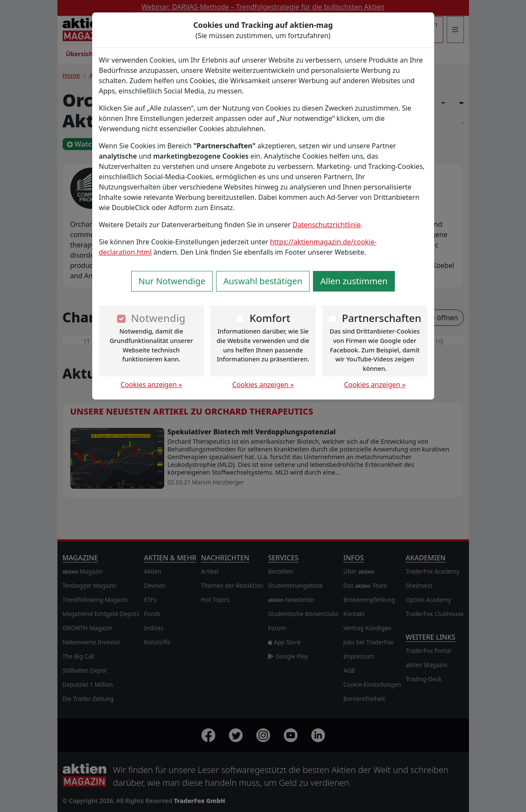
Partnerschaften (382, 318)
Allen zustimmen (354, 281)
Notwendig (158, 318)
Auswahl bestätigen (263, 281)
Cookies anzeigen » (151, 385)
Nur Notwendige (172, 281)
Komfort (270, 318)
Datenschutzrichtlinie (326, 225)
